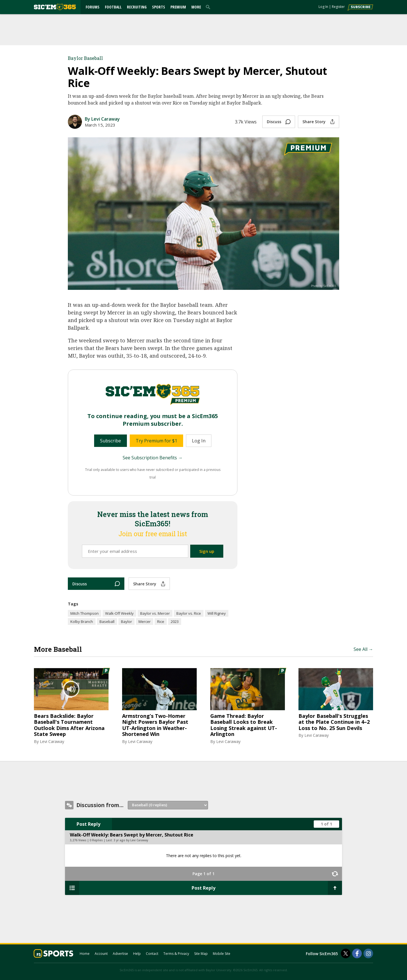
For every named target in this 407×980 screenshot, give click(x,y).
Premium (178, 7)
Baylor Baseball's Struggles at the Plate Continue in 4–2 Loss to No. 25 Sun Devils (334, 722)
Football (113, 7)
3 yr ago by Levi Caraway (131, 840)
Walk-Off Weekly (119, 613)
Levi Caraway (52, 741)
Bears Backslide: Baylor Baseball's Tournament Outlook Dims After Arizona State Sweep (69, 725)
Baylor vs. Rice (189, 613)
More (196, 7)
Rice (161, 622)
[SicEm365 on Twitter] (346, 953)
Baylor (126, 622)
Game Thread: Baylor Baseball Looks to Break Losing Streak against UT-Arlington (244, 725)
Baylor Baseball (85, 58)
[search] (209, 7)
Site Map (201, 954)
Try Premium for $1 (156, 441)
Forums (93, 7)
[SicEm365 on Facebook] (357, 953)
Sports (159, 7)
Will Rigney (217, 613)
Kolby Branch (82, 622)
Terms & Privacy (176, 954)
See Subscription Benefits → (153, 458)
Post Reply (88, 824)
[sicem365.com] (55, 7)
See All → (363, 649)
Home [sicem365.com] (85, 954)
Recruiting (137, 7)
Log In (323, 7)
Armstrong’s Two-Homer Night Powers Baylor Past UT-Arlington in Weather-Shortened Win (155, 725)
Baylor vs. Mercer (155, 613)
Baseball (107, 622)
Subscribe (111, 441)
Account (101, 954)
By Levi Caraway (102, 119)
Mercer (145, 622)
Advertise (120, 954)
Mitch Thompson (85, 613)
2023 (175, 622)
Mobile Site (222, 954)
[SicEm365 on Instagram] (368, 953)
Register (338, 7)
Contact (152, 954)
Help (137, 954)
